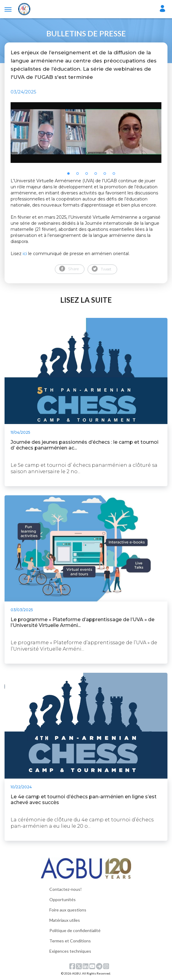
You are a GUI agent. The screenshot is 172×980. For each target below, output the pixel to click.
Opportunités (63, 899)
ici (25, 254)
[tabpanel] (86, 133)
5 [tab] (107, 175)
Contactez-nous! (66, 889)
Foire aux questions (68, 910)
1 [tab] (70, 175)
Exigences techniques (70, 951)
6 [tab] (116, 175)
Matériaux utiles (65, 920)
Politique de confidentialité (75, 930)
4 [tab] (98, 175)
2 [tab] (79, 175)
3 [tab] (88, 175)
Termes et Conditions (70, 941)
